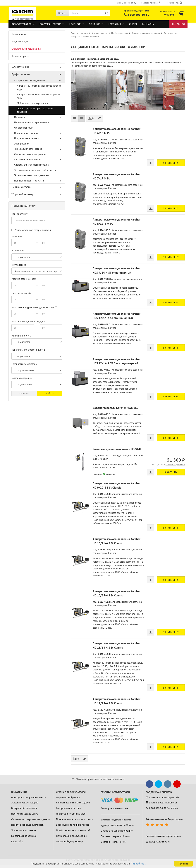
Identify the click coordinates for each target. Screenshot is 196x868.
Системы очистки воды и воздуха (31, 165)
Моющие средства (21, 187)
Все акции (178, 24)
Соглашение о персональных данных (31, 819)
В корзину (171, 472)
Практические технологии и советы (75, 819)
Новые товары (19, 34)
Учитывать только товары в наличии (32, 230)
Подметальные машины (27, 138)
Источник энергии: (21, 336)
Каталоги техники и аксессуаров (73, 803)
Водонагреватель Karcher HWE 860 (116, 408)
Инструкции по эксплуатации (71, 814)
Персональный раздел (68, 797)
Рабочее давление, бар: (24, 279)
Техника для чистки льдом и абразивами (35, 170)
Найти (50, 393)
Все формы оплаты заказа (114, 808)
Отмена (24, 393)
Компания (114, 24)
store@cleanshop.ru (158, 842)
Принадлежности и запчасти (29, 181)
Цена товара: (18, 237)
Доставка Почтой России (114, 842)
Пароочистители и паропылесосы (32, 122)
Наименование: (19, 214)
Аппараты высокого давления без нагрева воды (39, 88)
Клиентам (75, 24)
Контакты (148, 24)
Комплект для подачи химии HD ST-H (117, 449)
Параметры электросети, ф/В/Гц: (28, 350)
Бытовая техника (20, 67)
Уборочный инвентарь (23, 194)
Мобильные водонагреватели (32, 103)
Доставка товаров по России (115, 836)
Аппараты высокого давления (30, 80)
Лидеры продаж (20, 42)
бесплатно (162, 808)
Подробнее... (138, 864)
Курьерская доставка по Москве (117, 825)
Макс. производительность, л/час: (29, 321)
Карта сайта (17, 841)
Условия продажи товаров (25, 803)
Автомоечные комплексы (27, 159)
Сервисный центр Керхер (69, 841)
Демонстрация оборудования (71, 836)
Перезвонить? (174, 3)
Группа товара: (19, 265)
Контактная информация (24, 836)
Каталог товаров (22, 24)
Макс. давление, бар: (22, 293)
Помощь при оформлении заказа (28, 797)
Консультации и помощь (69, 808)
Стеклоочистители (24, 128)
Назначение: (18, 251)
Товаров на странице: (22, 378)
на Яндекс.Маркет (164, 819)
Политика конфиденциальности (28, 825)
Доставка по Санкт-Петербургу (117, 831)
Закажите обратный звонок (161, 803)
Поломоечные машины (26, 133)
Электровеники (22, 144)
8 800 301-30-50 (138, 15)
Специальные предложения (26, 49)
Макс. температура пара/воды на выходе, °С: (35, 307)
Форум (133, 24)
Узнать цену (171, 163)
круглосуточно (163, 836)
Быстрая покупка (151, 3)
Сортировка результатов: (24, 364)
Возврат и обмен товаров (24, 808)
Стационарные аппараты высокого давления (35, 110)
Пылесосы (20, 117)
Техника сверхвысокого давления (32, 175)
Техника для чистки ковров (28, 149)
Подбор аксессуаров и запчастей (73, 830)
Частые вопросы (20, 56)
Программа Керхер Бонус (25, 814)
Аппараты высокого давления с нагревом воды (38, 96)
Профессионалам (21, 74)
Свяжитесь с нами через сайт (162, 797)
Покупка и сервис (50, 24)
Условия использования (24, 830)
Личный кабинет (127, 3)
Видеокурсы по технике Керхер (73, 825)
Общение (94, 24)
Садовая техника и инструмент (30, 154)
